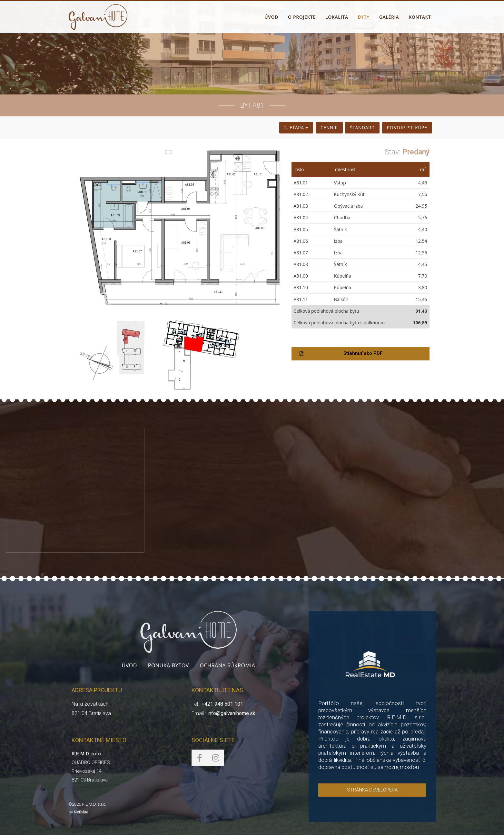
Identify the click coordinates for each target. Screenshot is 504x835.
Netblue (81, 812)
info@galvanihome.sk (231, 713)
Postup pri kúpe (407, 128)
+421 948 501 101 (222, 704)
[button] (361, 354)
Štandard (362, 128)
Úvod (129, 665)
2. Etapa (296, 128)
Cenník (329, 128)
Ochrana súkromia (227, 665)
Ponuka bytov (168, 665)
